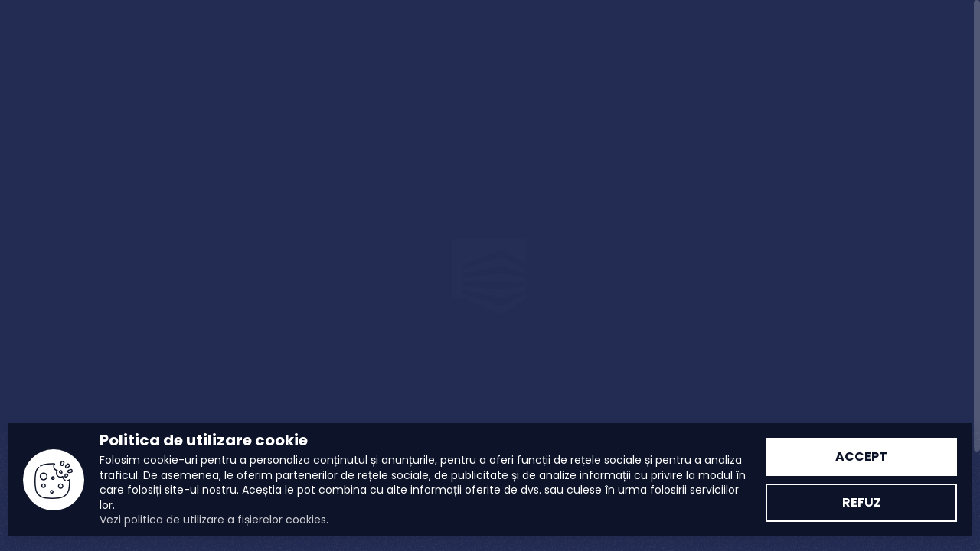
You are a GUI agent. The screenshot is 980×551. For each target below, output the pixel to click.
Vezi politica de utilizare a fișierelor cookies (213, 520)
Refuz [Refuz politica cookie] (862, 502)
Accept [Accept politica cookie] (861, 456)
